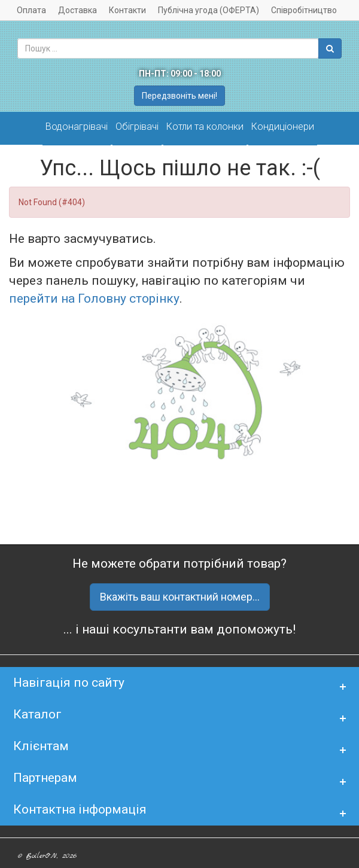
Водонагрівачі (77, 127)
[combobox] (168, 48)
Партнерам (45, 778)
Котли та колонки (205, 127)
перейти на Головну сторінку (94, 299)
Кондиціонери (283, 127)
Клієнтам (41, 746)
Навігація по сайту (69, 683)
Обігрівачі (137, 127)
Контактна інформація (80, 809)
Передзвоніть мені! (180, 96)
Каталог (37, 714)
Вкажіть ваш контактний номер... (180, 597)
